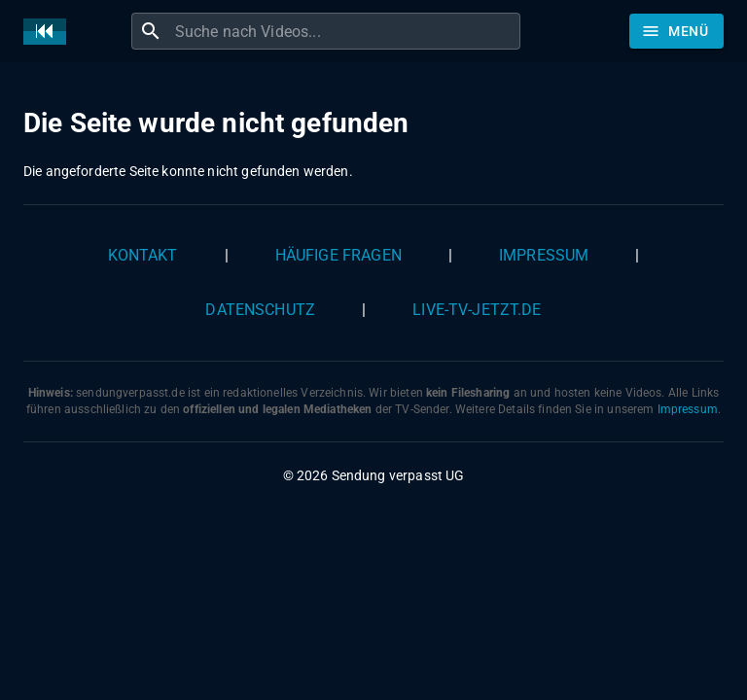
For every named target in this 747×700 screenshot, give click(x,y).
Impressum (544, 255)
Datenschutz (260, 310)
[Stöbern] (676, 31)
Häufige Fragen (338, 255)
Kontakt (143, 255)
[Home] (50, 32)
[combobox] (345, 31)
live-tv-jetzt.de (477, 310)
